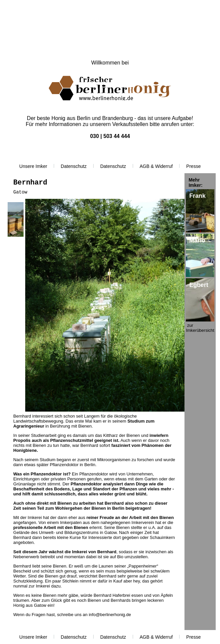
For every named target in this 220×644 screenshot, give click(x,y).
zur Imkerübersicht (200, 328)
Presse (193, 166)
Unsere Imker (33, 166)
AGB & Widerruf (156, 166)
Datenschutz (74, 166)
